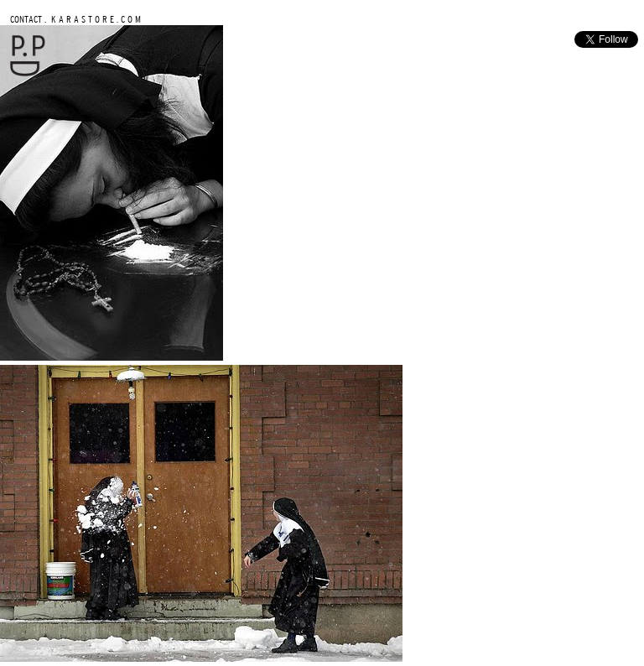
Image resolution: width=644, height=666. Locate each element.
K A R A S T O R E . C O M (95, 19)
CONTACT (26, 19)
